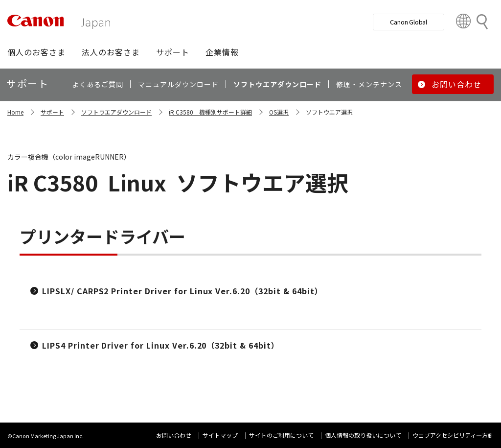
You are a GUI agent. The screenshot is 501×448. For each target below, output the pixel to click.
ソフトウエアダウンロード (116, 112)
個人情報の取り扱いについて (363, 435)
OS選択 (279, 112)
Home (15, 112)
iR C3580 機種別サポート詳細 (210, 112)
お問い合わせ (174, 435)
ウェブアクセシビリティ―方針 (453, 435)
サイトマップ (220, 435)
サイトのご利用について (281, 435)
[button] (36, 52)
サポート (52, 112)
